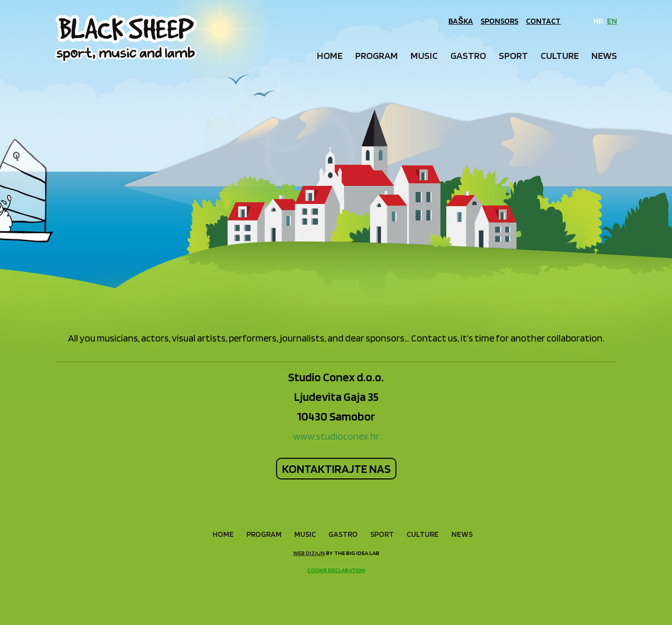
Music (424, 55)
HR (598, 21)
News (604, 55)
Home (330, 55)
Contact (543, 21)
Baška (461, 21)
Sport (513, 55)
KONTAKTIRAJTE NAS (336, 469)
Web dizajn (309, 553)
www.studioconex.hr (336, 436)
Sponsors (499, 21)
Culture (560, 55)
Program (377, 55)
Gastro (468, 55)
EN (612, 21)
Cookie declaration (336, 570)
